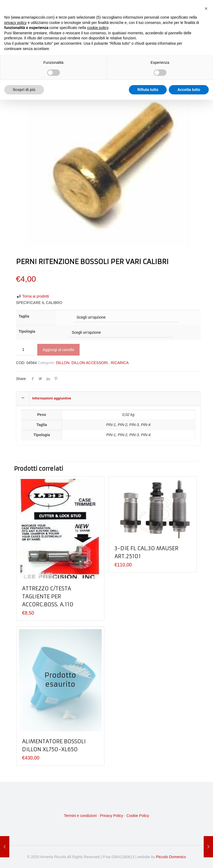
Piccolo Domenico (171, 857)
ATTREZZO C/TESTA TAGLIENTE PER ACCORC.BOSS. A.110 (48, 596)
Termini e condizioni (80, 816)
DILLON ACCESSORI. (90, 363)
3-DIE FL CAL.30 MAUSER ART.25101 (146, 552)
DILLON (63, 363)
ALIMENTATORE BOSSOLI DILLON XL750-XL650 (54, 745)
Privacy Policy (111, 816)
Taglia (24, 316)
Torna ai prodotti (32, 296)
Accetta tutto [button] (189, 90)
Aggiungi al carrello (58, 350)
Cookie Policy (138, 816)
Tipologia (27, 331)
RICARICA (120, 363)
